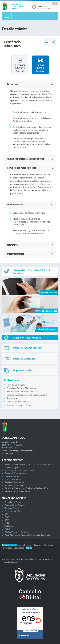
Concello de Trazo (12, 502)
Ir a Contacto (7, 454)
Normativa (12, 245)
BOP (7, 514)
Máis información (16, 254)
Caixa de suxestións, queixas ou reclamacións (27, 395)
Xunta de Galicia (12, 508)
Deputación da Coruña (14, 505)
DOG (7, 517)
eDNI (7, 523)
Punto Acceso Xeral (13, 511)
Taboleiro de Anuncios (15, 485)
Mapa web (38, 545)
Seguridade (19, 548)
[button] (55, 3)
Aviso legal (49, 545)
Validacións (9, 526)
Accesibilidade (25, 545)
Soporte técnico (10, 545)
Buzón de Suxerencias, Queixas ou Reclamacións (26, 488)
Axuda (29, 548)
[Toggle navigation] (7, 16)
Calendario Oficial (13, 479)
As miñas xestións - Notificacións (20, 470)
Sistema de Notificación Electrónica (23, 391)
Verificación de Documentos (18, 491)
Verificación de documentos (19, 402)
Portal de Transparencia (16, 473)
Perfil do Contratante (14, 482)
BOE (7, 520)
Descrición (12, 84)
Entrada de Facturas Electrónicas (21, 388)
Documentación (15, 205)
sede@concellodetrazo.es (24, 451)
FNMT (7, 529)
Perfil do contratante (16, 385)
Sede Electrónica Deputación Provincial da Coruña (27, 535)
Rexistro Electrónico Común (19, 405)
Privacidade (7, 548)
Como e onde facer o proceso (22, 168)
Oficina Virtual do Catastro (16, 532)
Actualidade (12, 398)
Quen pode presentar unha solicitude (26, 159)
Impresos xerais (12, 476)
